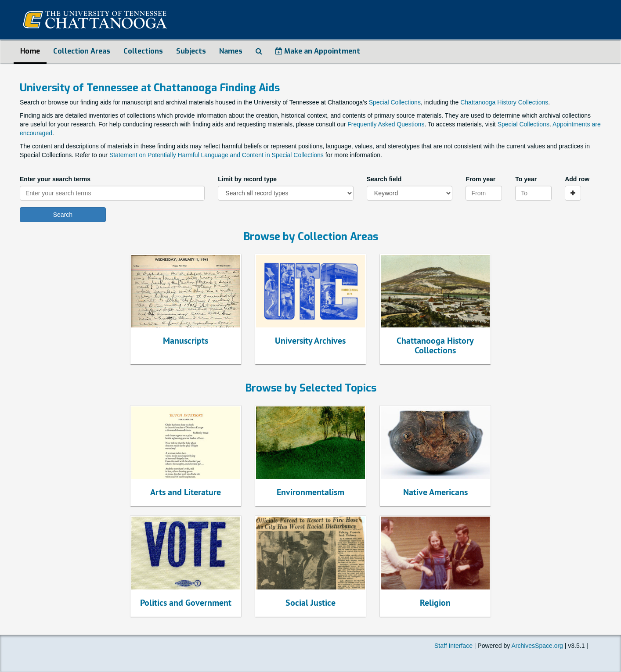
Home (30, 51)
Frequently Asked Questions (386, 124)
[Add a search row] (573, 193)
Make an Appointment (318, 51)
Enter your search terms (55, 179)
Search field (384, 179)
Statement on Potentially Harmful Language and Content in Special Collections (217, 155)
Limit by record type (247, 179)
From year (480, 179)
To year (526, 179)
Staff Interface (453, 646)
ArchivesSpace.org (537, 646)
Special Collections (395, 102)
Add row (577, 179)
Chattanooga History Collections (504, 102)
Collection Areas (82, 51)
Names (231, 51)
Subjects (191, 51)
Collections (143, 51)
